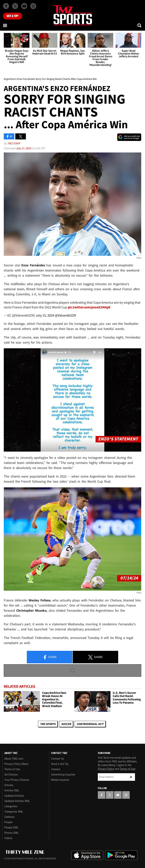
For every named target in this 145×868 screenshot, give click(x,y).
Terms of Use (12, 769)
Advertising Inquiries (63, 775)
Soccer (66, 724)
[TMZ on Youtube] (24, 6)
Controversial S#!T (90, 724)
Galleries (9, 817)
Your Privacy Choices (17, 780)
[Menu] (5, 25)
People (8, 822)
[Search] (140, 25)
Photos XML (12, 833)
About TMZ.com (14, 759)
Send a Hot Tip (60, 764)
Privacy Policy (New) (16, 764)
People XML (11, 828)
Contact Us (58, 759)
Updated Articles (14, 796)
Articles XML (12, 790)
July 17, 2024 (24, 148)
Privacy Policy (106, 769)
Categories (11, 806)
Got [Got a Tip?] (13, 16)
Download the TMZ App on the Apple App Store (87, 855)
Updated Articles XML (17, 801)
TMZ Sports (48, 724)
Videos (8, 838)
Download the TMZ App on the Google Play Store (121, 855)
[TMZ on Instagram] (33, 6)
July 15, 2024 (45, 315)
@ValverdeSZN (66, 315)
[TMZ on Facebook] (6, 6)
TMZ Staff (14, 143)
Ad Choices (11, 775)
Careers (56, 769)
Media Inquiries (60, 780)
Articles (9, 785)
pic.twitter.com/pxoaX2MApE (89, 307)
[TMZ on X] (15, 6)
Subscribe (131, 777)
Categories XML (14, 812)
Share (50, 657)
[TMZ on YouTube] (118, 795)
